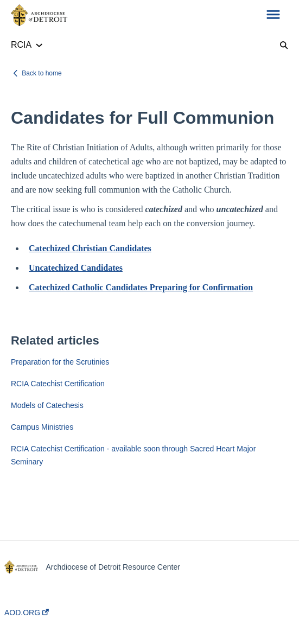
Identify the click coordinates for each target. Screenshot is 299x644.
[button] (273, 15)
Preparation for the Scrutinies (60, 362)
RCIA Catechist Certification (58, 384)
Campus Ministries (42, 427)
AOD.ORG (27, 613)
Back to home (42, 73)
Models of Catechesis (47, 405)
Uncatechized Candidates (76, 268)
